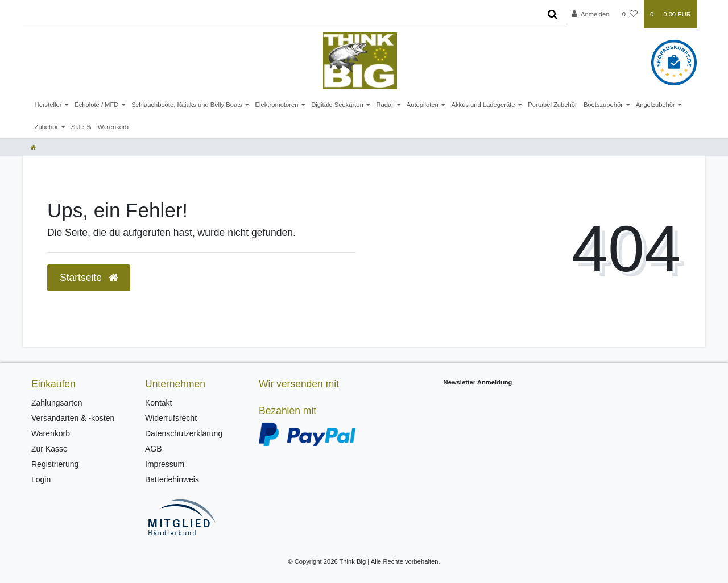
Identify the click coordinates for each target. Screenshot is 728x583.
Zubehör (47, 127)
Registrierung (55, 464)
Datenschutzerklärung (184, 433)
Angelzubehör (655, 105)
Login (41, 479)
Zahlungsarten (57, 403)
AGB (154, 449)
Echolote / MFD (96, 105)
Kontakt (158, 403)
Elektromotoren (277, 105)
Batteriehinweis (172, 479)
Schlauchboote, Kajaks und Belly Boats (187, 105)
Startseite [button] (89, 278)
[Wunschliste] (630, 14)
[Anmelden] (591, 14)
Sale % (81, 127)
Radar (384, 105)
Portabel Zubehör (552, 105)
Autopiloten (423, 105)
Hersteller (48, 105)
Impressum (165, 464)
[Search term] (281, 14)
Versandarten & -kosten (73, 418)
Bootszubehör (603, 105)
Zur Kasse (49, 449)
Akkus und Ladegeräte (483, 105)
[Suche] (553, 14)
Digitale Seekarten (337, 105)
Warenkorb (113, 127)
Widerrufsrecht (171, 418)
